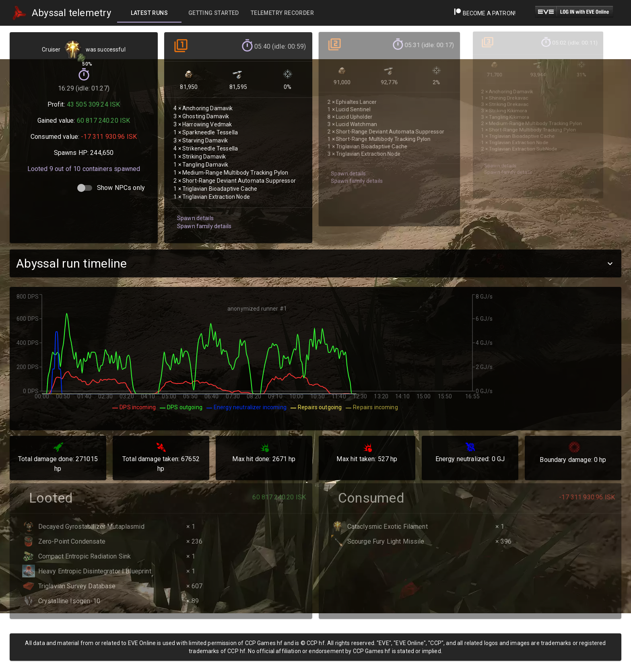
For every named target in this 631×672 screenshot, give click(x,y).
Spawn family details (203, 214)
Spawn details (194, 206)
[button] (315, 263)
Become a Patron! (485, 13)
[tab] (149, 13)
